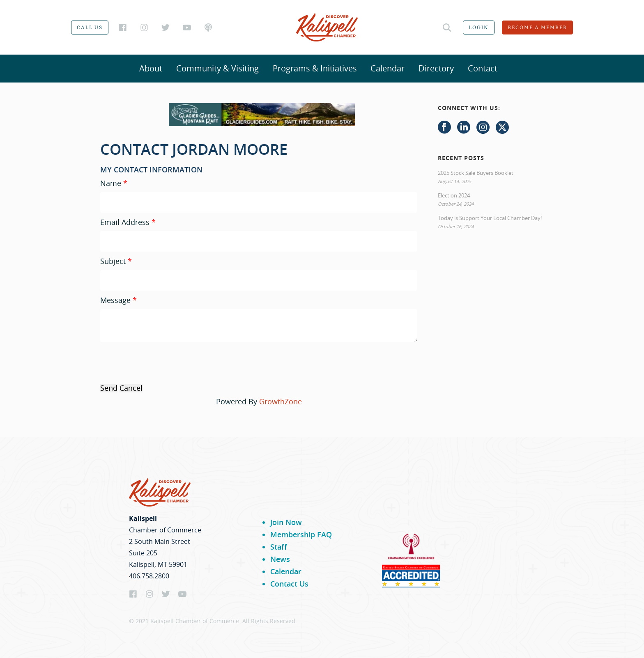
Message (115, 300)
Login (479, 28)
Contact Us (289, 584)
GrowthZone (281, 401)
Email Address (125, 222)
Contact (483, 68)
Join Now (286, 522)
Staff (279, 547)
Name (111, 183)
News (280, 559)
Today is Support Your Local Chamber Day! (490, 218)
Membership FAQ (301, 534)
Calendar (388, 68)
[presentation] (163, 362)
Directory (436, 68)
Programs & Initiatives (315, 68)
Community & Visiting (217, 68)
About (151, 68)
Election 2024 (454, 195)
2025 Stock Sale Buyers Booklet (476, 173)
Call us (90, 28)
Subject (113, 261)
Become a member (537, 28)
